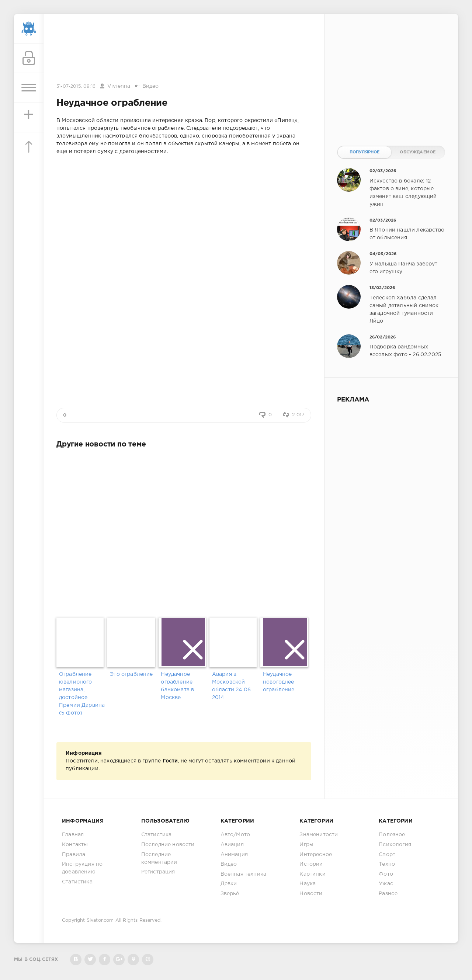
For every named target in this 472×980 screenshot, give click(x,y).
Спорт (387, 855)
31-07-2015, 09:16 (76, 86)
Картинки (312, 874)
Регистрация (158, 872)
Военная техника (244, 874)
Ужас (386, 884)
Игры (306, 845)
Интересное (316, 855)
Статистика (77, 882)
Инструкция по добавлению (82, 868)
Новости (311, 894)
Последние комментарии (159, 859)
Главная (73, 835)
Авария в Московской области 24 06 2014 (231, 686)
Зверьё (230, 894)
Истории (311, 864)
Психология (395, 845)
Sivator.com (100, 920)
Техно (387, 864)
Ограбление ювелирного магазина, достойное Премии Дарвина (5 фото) (82, 694)
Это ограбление (131, 674)
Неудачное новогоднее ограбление (279, 682)
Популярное (365, 152)
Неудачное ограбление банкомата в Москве (177, 686)
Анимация (234, 855)
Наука (308, 884)
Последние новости (168, 845)
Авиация (232, 845)
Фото (386, 874)
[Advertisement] (184, 49)
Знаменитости (319, 835)
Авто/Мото (235, 835)
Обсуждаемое (418, 152)
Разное (388, 894)
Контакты (75, 845)
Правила (74, 855)
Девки (229, 884)
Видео (151, 86)
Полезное (392, 835)
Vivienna (119, 86)
